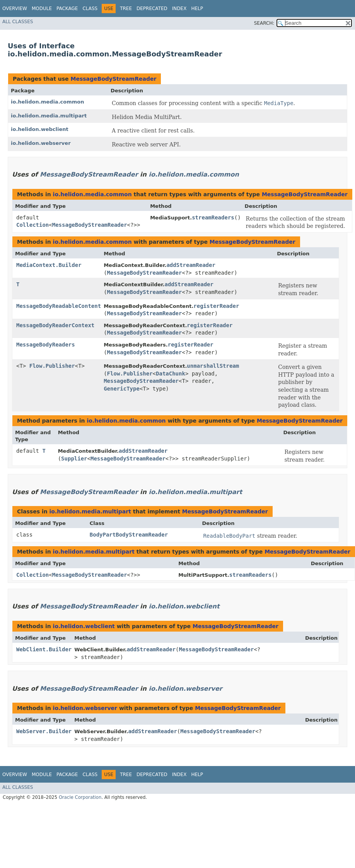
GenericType (122, 389)
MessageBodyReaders (46, 345)
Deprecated (152, 8)
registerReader (216, 306)
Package (67, 8)
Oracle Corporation (80, 797)
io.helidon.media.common (48, 102)
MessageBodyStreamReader (113, 79)
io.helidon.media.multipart (49, 116)
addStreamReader (191, 265)
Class (90, 8)
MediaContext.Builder (49, 265)
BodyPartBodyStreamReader (129, 535)
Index (179, 8)
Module (42, 8)
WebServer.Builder (44, 731)
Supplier (74, 459)
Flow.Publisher (52, 366)
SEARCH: (264, 23)
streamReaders (213, 217)
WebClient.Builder (44, 649)
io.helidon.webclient (40, 129)
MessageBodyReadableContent (59, 306)
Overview (15, 8)
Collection (32, 225)
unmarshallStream (213, 366)
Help (197, 8)
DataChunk (171, 374)
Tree (126, 8)
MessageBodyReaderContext (55, 325)
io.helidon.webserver (41, 143)
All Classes (18, 22)
